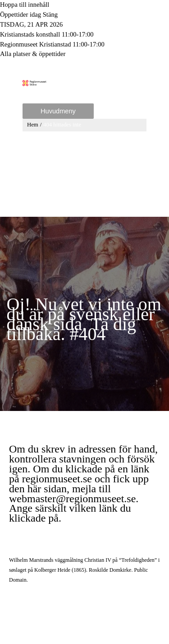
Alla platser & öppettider (33, 54)
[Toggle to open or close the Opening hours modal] (84, 15)
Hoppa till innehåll (25, 5)
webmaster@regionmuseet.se (72, 499)
